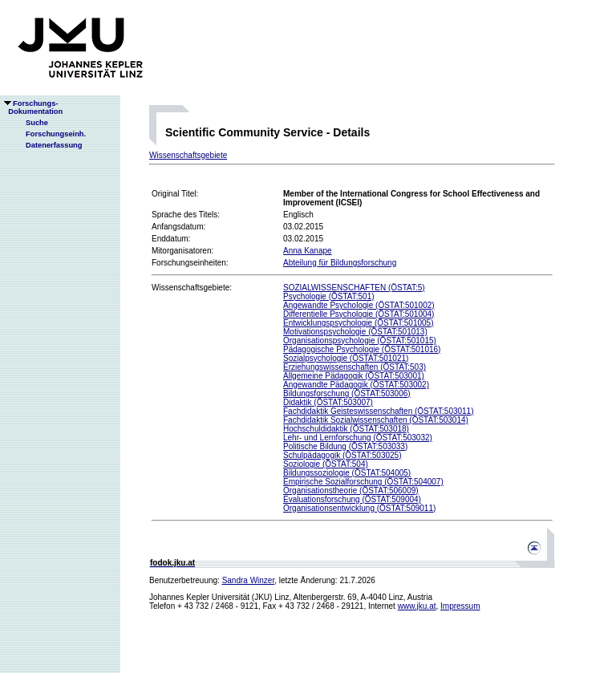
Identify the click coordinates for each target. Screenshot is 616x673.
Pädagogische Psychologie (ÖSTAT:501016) (362, 349)
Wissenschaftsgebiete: (192, 288)
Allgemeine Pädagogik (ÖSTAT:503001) (354, 376)
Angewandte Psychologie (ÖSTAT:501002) (359, 305)
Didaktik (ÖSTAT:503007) (328, 402)
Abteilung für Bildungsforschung (340, 263)
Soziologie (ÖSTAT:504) (326, 464)
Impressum (460, 606)
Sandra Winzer (249, 580)
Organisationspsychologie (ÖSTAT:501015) (360, 341)
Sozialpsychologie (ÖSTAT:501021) (346, 358)
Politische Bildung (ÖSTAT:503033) (345, 446)
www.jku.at (417, 606)
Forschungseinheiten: (190, 263)
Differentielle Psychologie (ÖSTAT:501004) (359, 314)
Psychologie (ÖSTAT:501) (329, 296)
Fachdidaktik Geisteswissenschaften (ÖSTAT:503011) (379, 411)
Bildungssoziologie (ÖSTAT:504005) (347, 473)
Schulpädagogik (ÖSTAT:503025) (342, 455)
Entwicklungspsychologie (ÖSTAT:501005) (359, 323)
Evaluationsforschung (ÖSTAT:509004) (352, 499)
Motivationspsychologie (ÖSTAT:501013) (355, 332)
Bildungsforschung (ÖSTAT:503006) (347, 393)
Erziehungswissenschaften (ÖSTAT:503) (355, 367)
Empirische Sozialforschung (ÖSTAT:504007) (363, 482)
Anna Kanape (308, 251)
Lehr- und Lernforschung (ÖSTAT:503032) (358, 438)
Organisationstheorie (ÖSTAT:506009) (351, 491)
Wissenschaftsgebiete (188, 155)
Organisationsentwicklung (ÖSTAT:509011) (359, 508)
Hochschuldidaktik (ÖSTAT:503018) (346, 429)
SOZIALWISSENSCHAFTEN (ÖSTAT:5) (354, 288)
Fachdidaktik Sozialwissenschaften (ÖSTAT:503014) (376, 420)
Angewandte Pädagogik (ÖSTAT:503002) (356, 385)
